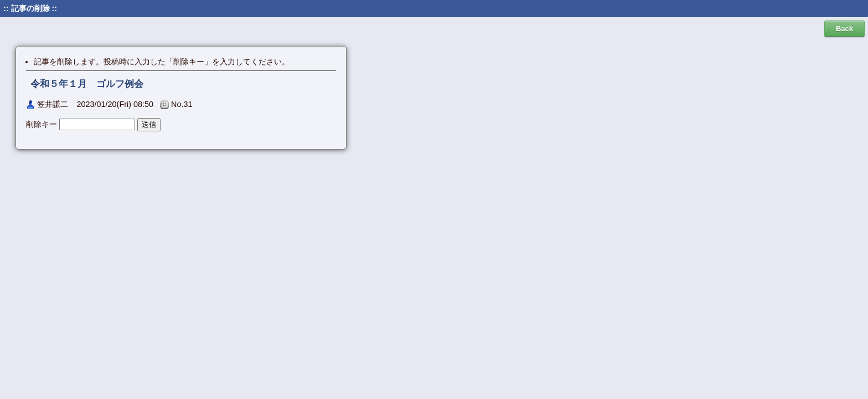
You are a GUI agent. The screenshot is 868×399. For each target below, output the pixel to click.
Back (844, 29)
